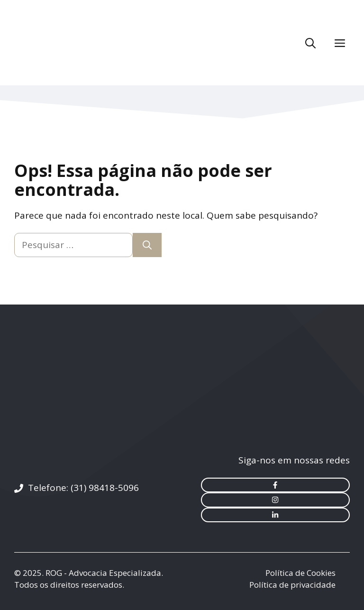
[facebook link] (275, 485)
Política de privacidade (292, 585)
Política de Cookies (300, 573)
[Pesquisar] (147, 245)
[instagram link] (275, 500)
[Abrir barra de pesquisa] (310, 43)
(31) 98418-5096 (105, 488)
